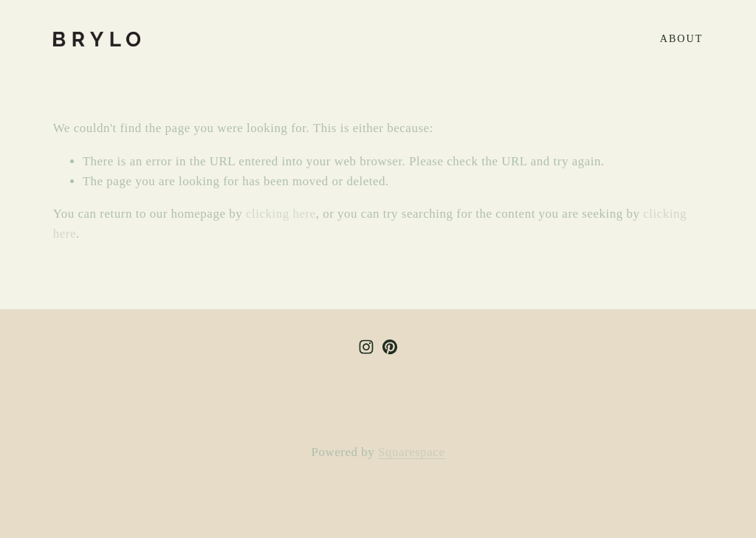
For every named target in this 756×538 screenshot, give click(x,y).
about (682, 38)
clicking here (281, 214)
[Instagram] (366, 347)
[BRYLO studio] (390, 347)
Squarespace (411, 452)
